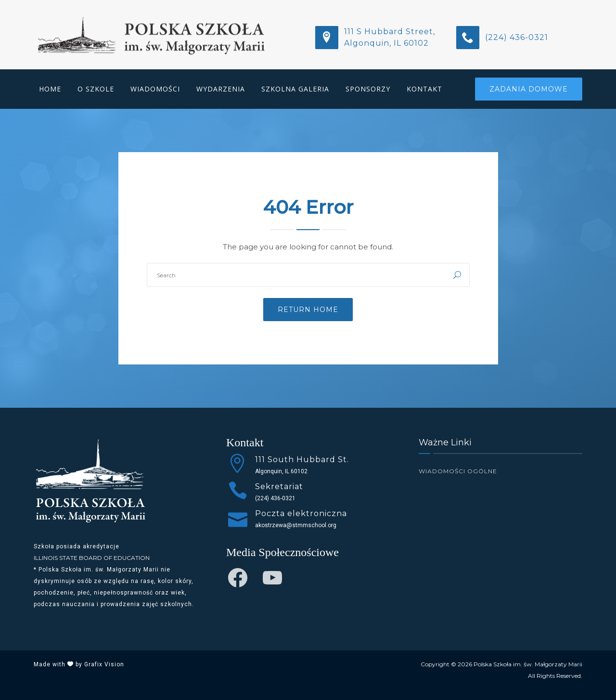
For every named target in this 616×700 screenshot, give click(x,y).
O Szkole (96, 89)
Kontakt (424, 89)
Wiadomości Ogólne (458, 471)
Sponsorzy (368, 89)
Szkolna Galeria (295, 89)
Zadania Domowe (529, 89)
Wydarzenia (221, 89)
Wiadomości (155, 89)
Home (50, 89)
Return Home (308, 310)
